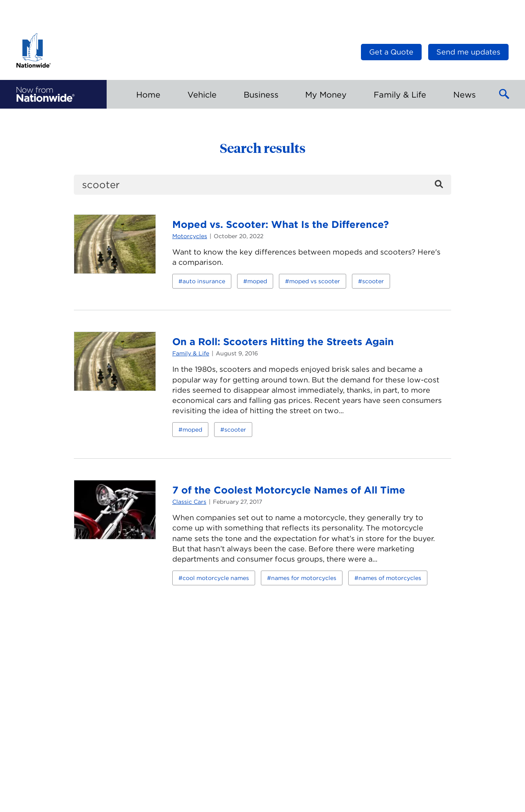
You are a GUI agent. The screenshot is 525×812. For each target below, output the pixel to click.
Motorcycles (190, 236)
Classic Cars (189, 502)
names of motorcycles (390, 578)
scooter (373, 281)
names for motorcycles (304, 578)
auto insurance (204, 281)
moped (257, 281)
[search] (262, 185)
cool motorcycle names (216, 578)
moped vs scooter (315, 281)
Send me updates (468, 52)
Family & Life (191, 353)
